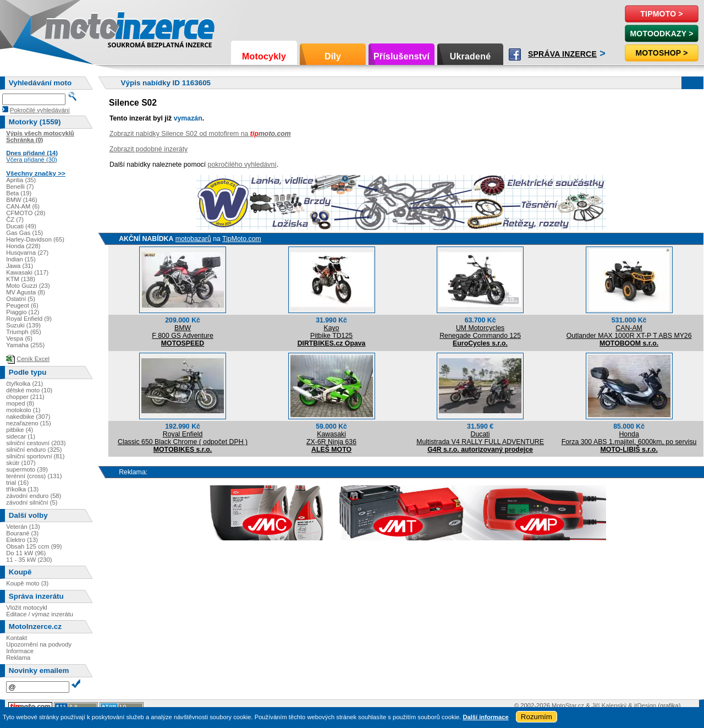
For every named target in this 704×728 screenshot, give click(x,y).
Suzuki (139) (23, 325)
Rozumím (537, 717)
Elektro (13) (22, 540)
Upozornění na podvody (39, 644)
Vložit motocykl (27, 607)
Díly (333, 56)
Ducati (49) (21, 226)
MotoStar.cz (568, 705)
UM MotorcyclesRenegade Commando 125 (480, 332)
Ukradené (471, 56)
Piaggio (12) (23, 312)
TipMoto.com (242, 239)
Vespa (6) (19, 338)
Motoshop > (661, 53)
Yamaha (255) (25, 345)
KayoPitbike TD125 (331, 332)
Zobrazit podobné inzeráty (148, 149)
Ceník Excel (33, 359)
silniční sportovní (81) (35, 456)
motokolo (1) (23, 410)
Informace (20, 651)
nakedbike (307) (28, 417)
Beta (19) (19, 193)
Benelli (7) (20, 187)
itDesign (645, 705)
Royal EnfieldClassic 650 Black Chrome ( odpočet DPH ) (183, 438)
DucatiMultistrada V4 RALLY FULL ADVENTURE (480, 438)
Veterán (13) (23, 527)
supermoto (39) (27, 469)
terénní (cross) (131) (34, 476)
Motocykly (264, 56)
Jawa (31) (20, 266)
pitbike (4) (20, 430)
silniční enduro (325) (34, 450)
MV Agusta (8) (26, 292)
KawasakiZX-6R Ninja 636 (331, 438)
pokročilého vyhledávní (242, 165)
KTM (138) (21, 279)
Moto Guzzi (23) (28, 286)
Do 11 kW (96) (26, 553)
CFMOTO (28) (26, 213)
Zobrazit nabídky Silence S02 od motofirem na (200, 134)
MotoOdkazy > (661, 34)
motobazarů (193, 239)
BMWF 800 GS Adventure (183, 332)
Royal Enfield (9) (29, 319)
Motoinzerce (68, 27)
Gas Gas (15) (24, 233)
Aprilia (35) (21, 180)
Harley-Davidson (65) (35, 239)
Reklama (18, 658)
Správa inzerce (562, 54)
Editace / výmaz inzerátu (40, 614)
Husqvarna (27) (27, 253)
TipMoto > (661, 14)
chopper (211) (25, 397)
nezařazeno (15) (28, 423)
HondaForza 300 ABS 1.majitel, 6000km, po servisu (629, 438)
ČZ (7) (15, 220)
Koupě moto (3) (27, 583)
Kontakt (16, 638)
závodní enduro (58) (34, 496)
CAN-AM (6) (23, 206)
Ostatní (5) (21, 299)
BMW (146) (22, 200)
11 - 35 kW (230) (29, 560)
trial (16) (17, 483)
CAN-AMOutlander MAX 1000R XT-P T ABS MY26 (629, 332)
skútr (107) (21, 463)
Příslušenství (402, 56)
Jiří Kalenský (609, 705)
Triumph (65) (24, 332)
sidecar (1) (21, 436)
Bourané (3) (22, 533)
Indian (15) (21, 259)
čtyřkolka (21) (24, 384)
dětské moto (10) (29, 390)
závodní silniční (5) (32, 502)
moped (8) (20, 403)
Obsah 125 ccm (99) (34, 546)
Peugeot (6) (22, 305)
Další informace (485, 717)
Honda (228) (23, 246)
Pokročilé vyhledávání (40, 110)
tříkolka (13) (22, 489)
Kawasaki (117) (27, 272)
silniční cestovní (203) (36, 443)
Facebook (515, 54)
